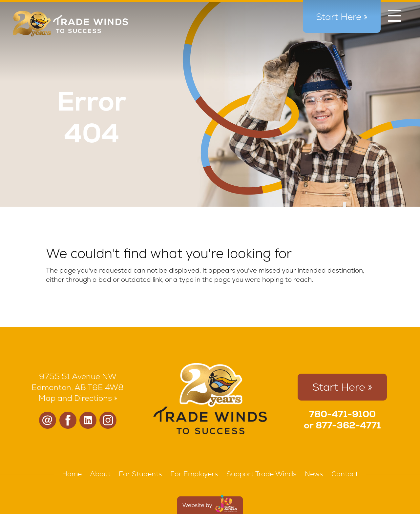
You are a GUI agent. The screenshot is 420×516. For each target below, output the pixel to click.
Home (72, 474)
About (100, 474)
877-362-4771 (348, 425)
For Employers (194, 474)
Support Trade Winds (262, 474)
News (314, 474)
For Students (140, 474)
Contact (345, 474)
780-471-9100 (342, 414)
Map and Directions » (78, 398)
